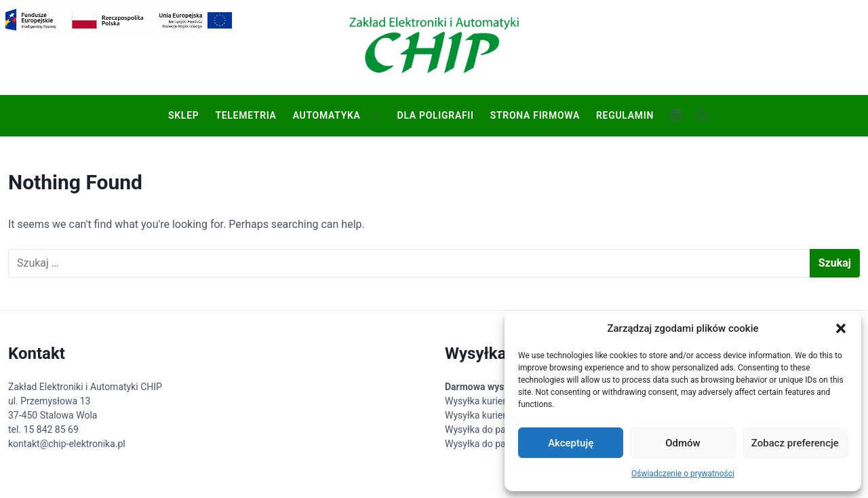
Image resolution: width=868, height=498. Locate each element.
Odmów (683, 443)
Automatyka (325, 115)
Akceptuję (571, 443)
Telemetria (244, 115)
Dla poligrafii (434, 115)
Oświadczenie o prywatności (683, 474)
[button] (841, 328)
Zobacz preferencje (795, 443)
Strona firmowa (534, 115)
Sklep (182, 115)
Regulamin (624, 115)
